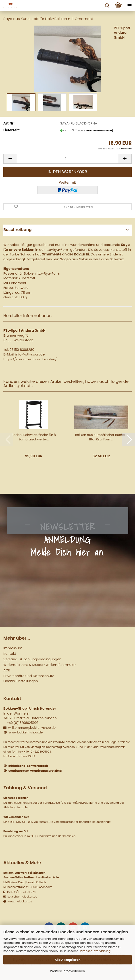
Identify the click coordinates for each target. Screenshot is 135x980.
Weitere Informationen (67, 971)
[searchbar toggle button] (107, 6)
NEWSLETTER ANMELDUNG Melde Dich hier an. (68, 540)
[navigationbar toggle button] (129, 6)
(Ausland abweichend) (99, 131)
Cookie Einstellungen (21, 681)
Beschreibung (18, 230)
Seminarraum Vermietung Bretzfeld (35, 771)
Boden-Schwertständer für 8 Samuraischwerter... (34, 437)
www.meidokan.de (19, 901)
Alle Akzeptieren (67, 960)
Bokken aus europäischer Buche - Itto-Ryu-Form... (101, 437)
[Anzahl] (67, 159)
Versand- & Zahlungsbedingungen (32, 659)
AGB (7, 670)
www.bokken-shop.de (26, 732)
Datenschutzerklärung (94, 951)
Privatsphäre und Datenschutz (28, 676)
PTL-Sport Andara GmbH (122, 33)
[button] (10, 159)
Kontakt (10, 654)
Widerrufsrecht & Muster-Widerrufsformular (39, 665)
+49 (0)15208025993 (23, 723)
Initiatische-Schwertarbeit (28, 766)
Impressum (13, 648)
